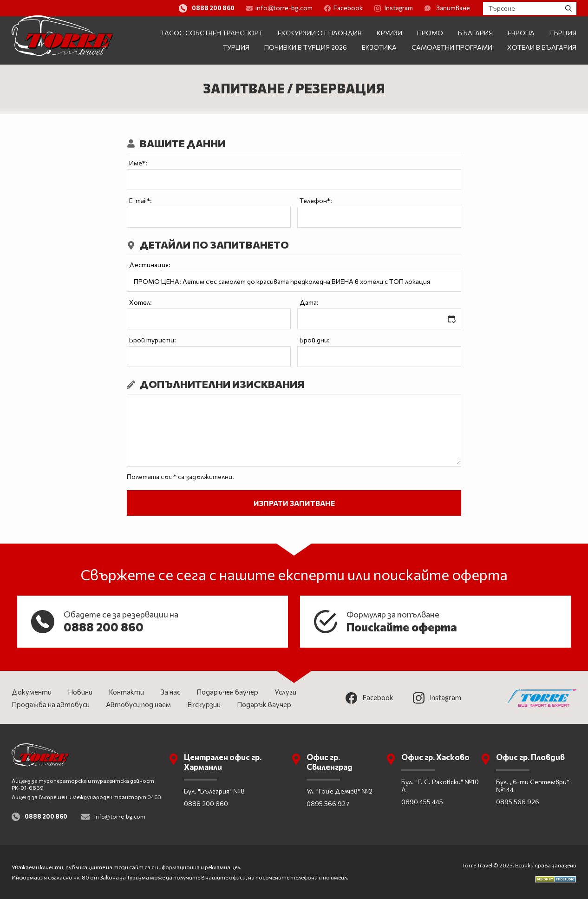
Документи (32, 692)
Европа (521, 33)
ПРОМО (430, 33)
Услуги (285, 692)
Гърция (563, 33)
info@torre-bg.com (302, 8)
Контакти (126, 692)
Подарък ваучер (264, 704)
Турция (236, 47)
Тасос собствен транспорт (212, 33)
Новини (80, 692)
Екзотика (379, 47)
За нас (170, 692)
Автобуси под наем (138, 704)
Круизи (389, 33)
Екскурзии (204, 704)
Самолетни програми (452, 47)
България (475, 33)
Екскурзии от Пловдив (320, 33)
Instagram (416, 8)
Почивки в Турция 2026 (306, 47)
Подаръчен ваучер (227, 692)
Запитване (470, 8)
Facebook (366, 8)
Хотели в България (542, 47)
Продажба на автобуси (51, 704)
